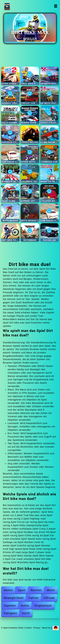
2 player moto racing (50, 193)
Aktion (8, 590)
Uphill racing (30, 135)
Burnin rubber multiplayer (30, 115)
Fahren (34, 598)
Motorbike (30, 232)
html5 (26, 613)
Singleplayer (43, 606)
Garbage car (50, 154)
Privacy (37, 628)
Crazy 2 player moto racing (50, 115)
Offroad (49, 598)
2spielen (10, 606)
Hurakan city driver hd (10, 135)
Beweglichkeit (14, 598)
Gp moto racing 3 (50, 96)
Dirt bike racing (10, 232)
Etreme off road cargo (30, 193)
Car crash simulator (10, 154)
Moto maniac (10, 213)
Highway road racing (10, 96)
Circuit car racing (30, 96)
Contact (28, 628)
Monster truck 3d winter (10, 174)
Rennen (36, 590)
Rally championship (10, 115)
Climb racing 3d (50, 135)
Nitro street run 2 (10, 76)
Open (56, 6)
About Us (46, 628)
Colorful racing (30, 174)
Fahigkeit (10, 613)
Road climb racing (10, 193)
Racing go (50, 232)
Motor (51, 590)
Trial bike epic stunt (30, 76)
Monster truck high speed (50, 174)
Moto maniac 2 (30, 213)
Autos (25, 606)
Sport (22, 590)
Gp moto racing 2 (50, 76)
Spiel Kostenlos (17, 6)
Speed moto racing (30, 154)
